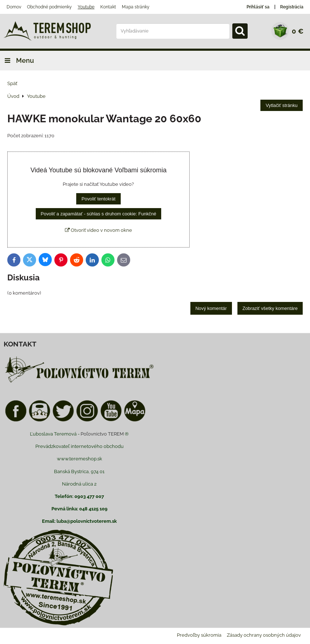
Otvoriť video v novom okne (98, 230)
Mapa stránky (136, 7)
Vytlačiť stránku (282, 105)
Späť (12, 83)
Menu (17, 60)
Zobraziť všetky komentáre (270, 308)
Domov (14, 7)
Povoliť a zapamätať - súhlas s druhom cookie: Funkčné (99, 214)
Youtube (86, 7)
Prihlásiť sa (258, 7)
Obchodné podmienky (49, 7)
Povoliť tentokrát (98, 199)
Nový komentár (211, 308)
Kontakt (108, 7)
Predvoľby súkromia (199, 635)
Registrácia (292, 7)
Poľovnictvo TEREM (102, 434)
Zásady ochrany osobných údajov (264, 635)
